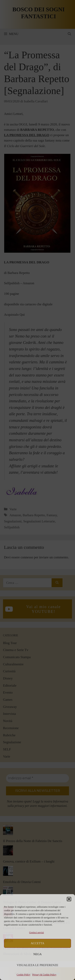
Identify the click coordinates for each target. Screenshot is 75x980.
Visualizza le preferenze (38, 965)
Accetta (38, 943)
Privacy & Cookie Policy (44, 975)
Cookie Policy (23, 975)
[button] (69, 899)
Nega (38, 954)
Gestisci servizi (37, 932)
